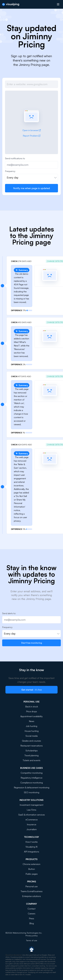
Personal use (31, 886)
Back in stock (32, 707)
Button (32, 869)
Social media (32, 736)
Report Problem (32, 136)
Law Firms (31, 810)
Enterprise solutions (31, 896)
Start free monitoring (32, 643)
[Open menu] (58, 4)
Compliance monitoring (32, 783)
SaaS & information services (32, 815)
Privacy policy (32, 936)
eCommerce (32, 820)
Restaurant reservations (31, 746)
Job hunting (31, 726)
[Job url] (31, 84)
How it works (31, 842)
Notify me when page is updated (31, 188)
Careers (32, 914)
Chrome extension (31, 864)
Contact (31, 909)
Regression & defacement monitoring (32, 788)
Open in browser (32, 130)
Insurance (32, 824)
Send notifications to (15, 158)
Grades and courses (31, 741)
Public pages (32, 874)
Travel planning (31, 755)
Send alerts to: (9, 613)
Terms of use (32, 940)
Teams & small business (32, 891)
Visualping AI (31, 847)
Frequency (10, 171)
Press (31, 918)
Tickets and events (31, 760)
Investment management (31, 805)
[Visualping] (11, 4)
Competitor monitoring (32, 773)
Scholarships (32, 751)
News (32, 721)
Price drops (31, 711)
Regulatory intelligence (31, 778)
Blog (32, 923)
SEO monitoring (32, 792)
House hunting (32, 731)
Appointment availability (31, 716)
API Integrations (32, 852)
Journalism (32, 829)
